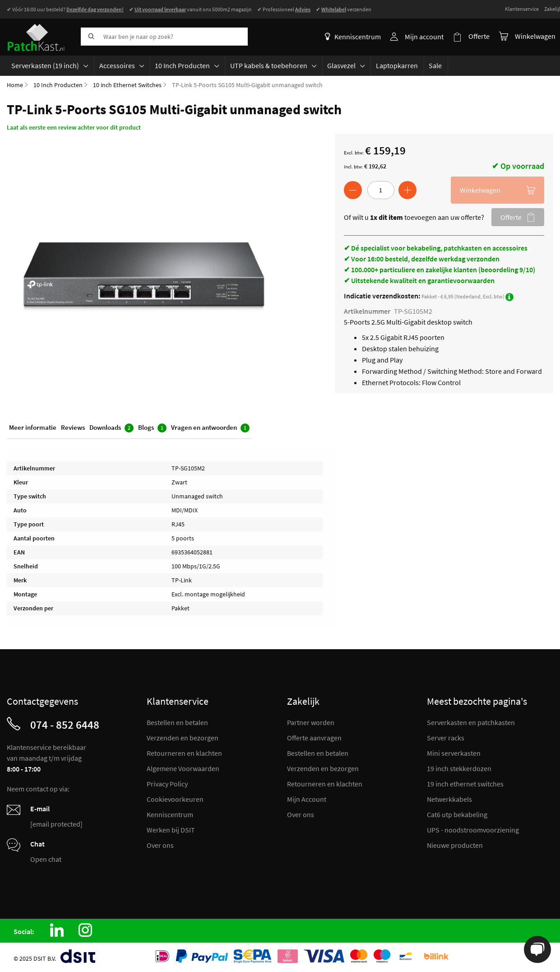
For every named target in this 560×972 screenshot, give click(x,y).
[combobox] (164, 37)
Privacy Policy (167, 784)
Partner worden (311, 723)
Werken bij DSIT (171, 830)
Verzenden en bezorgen (183, 738)
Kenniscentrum (353, 37)
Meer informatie (33, 428)
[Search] (90, 37)
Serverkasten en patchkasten (471, 723)
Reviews (73, 428)
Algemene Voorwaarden (183, 769)
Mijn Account (307, 800)
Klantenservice (522, 9)
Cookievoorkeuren (175, 800)
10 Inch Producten (58, 85)
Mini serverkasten (454, 753)
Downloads (111, 428)
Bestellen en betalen (177, 723)
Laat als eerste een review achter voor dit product (74, 127)
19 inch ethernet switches (465, 784)
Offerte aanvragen (314, 738)
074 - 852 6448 (65, 725)
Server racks (446, 738)
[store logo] (40, 37)
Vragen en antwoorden (210, 428)
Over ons (160, 846)
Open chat (46, 860)
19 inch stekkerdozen (459, 769)
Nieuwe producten (455, 846)
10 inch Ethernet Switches (127, 85)
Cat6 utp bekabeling (457, 815)
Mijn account (425, 37)
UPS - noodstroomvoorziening (473, 830)
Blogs (152, 428)
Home (15, 85)
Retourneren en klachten (184, 753)
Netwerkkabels (449, 800)
